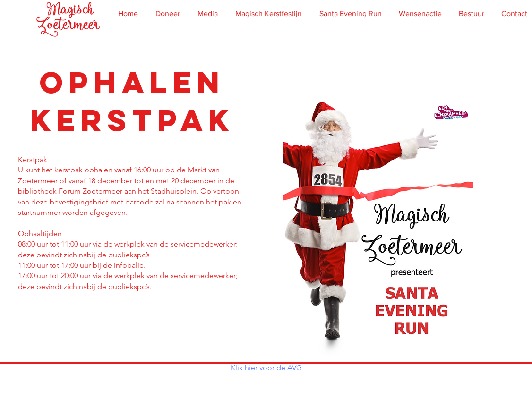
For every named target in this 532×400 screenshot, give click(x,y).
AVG (295, 368)
